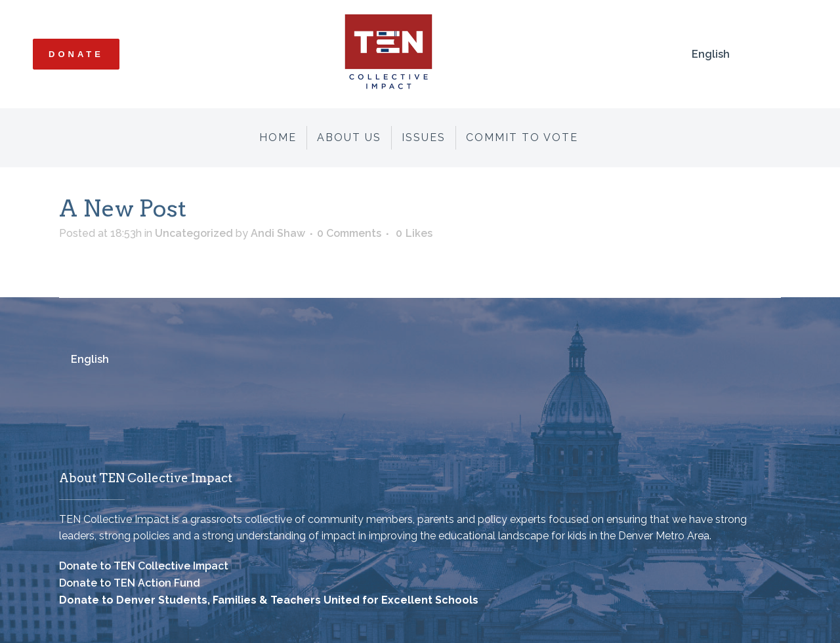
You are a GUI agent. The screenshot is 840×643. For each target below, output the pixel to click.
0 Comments (349, 233)
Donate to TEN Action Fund (130, 583)
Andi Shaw (278, 233)
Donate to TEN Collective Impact (144, 566)
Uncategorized (194, 233)
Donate (76, 54)
